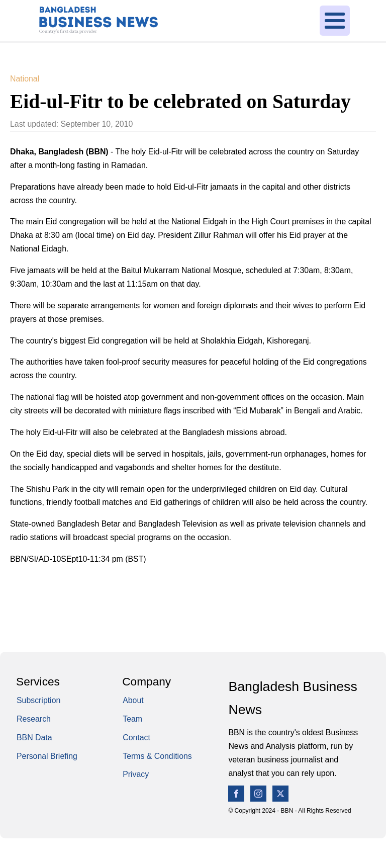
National (25, 79)
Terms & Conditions (157, 756)
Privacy (136, 774)
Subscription (38, 700)
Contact (136, 737)
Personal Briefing (47, 756)
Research (34, 719)
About (133, 700)
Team (132, 719)
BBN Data (34, 737)
